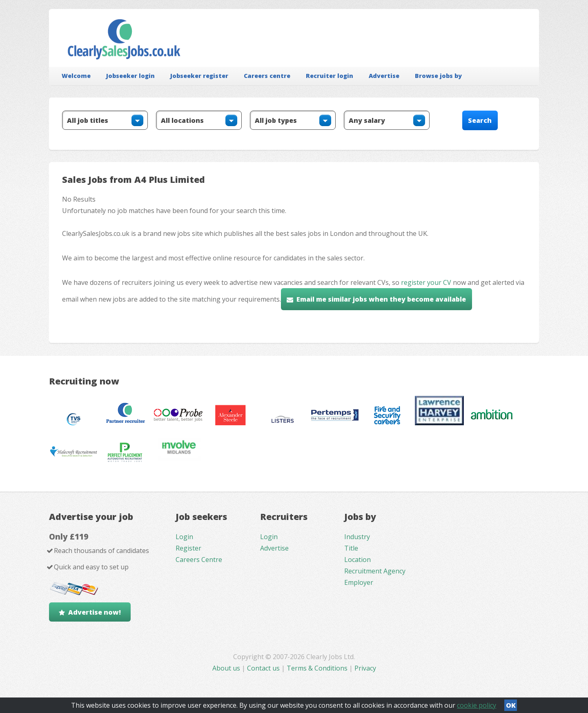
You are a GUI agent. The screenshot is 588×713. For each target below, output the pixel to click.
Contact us (264, 668)
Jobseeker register (199, 76)
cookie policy (477, 705)
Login (184, 537)
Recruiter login (330, 76)
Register (188, 548)
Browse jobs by (438, 76)
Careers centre (267, 76)
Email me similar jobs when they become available (381, 299)
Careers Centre (199, 560)
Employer (359, 582)
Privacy (365, 668)
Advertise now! (95, 612)
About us (227, 668)
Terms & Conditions (317, 668)
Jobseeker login (130, 76)
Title (351, 548)
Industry (357, 537)
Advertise (384, 76)
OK (511, 705)
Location (357, 560)
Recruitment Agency (375, 571)
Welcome (76, 76)
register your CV (426, 282)
